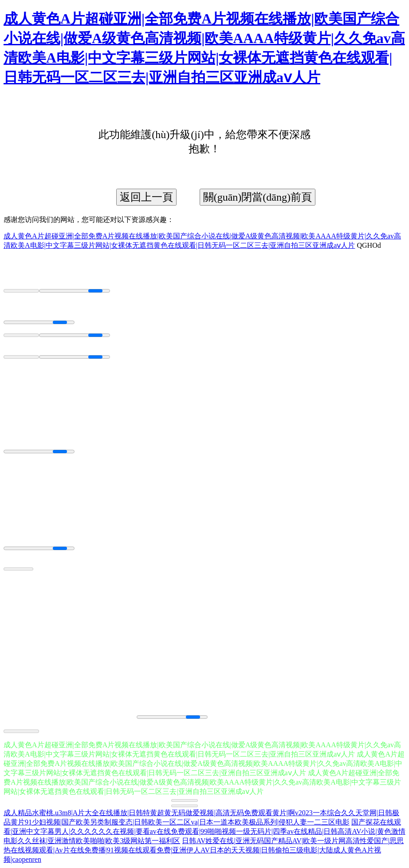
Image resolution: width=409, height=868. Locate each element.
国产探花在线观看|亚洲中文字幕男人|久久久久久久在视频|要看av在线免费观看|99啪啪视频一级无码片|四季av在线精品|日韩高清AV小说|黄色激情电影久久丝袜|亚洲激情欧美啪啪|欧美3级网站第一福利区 (204, 831)
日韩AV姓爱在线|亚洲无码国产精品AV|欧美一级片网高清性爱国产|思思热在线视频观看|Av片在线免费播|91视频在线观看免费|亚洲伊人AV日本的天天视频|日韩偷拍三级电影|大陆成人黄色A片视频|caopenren (204, 850)
